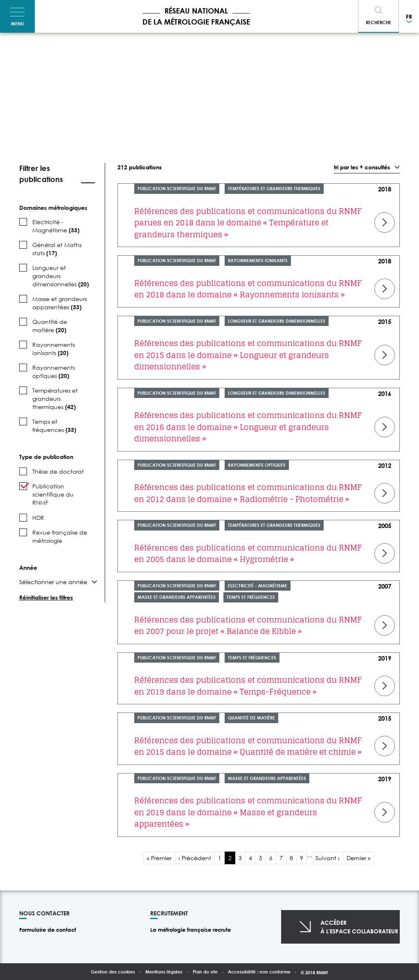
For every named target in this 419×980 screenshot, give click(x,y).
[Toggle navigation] (17, 16)
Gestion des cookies (113, 972)
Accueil (24, 51)
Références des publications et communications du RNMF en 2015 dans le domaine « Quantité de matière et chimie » (248, 746)
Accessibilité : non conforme (259, 972)
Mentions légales (164, 972)
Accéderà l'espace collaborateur (359, 927)
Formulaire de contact (48, 930)
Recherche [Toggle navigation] (378, 22)
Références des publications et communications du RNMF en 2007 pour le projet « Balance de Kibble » (248, 626)
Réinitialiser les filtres (46, 597)
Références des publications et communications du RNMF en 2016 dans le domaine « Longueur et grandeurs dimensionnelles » (248, 427)
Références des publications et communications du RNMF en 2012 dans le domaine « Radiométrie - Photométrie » (248, 493)
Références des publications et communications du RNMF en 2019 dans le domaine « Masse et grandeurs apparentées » (248, 812)
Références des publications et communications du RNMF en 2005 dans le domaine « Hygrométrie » (248, 554)
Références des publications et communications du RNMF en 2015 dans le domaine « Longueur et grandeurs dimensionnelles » (248, 355)
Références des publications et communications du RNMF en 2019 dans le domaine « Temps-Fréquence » (248, 686)
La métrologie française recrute (190, 930)
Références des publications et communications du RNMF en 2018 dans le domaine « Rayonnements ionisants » (248, 289)
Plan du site (205, 972)
